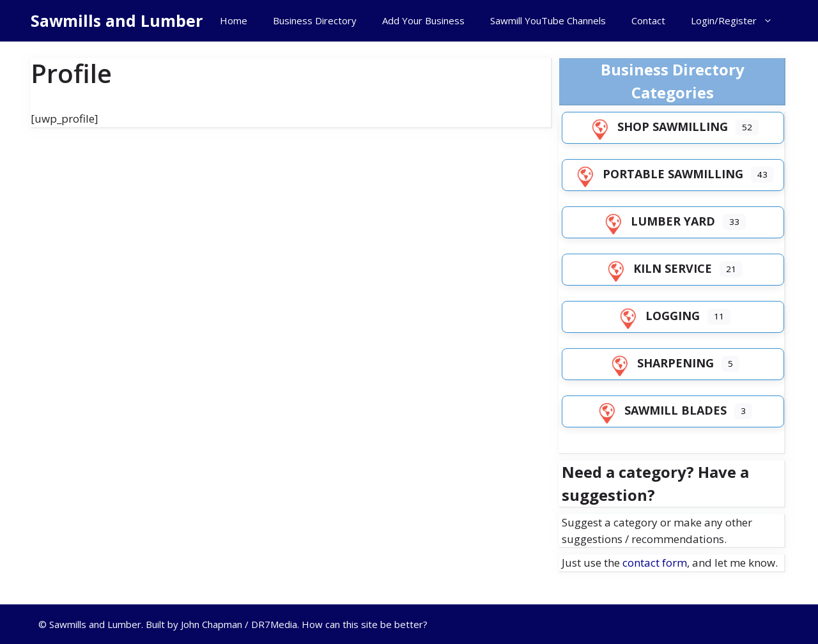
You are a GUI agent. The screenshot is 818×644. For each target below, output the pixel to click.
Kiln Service (657, 268)
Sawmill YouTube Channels (548, 20)
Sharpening (660, 363)
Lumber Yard (658, 221)
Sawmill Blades (660, 410)
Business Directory (315, 20)
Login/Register (738, 21)
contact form (655, 563)
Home (234, 20)
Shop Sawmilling (657, 126)
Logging (657, 316)
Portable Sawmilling (658, 174)
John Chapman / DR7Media (239, 624)
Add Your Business (423, 20)
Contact (648, 20)
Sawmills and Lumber (117, 20)
